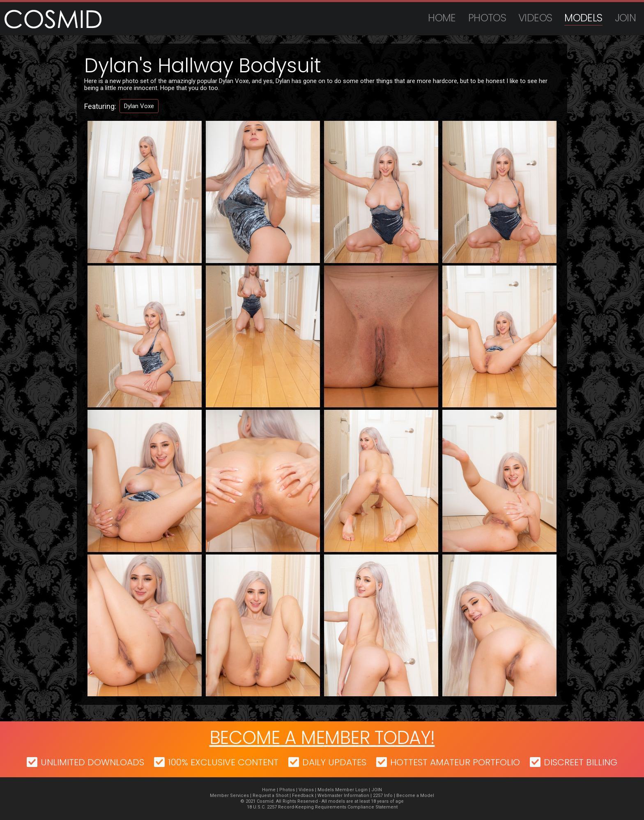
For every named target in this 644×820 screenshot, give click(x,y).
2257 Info (383, 796)
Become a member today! (322, 738)
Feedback (303, 796)
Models (583, 18)
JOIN (626, 18)
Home (442, 18)
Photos (487, 18)
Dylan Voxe (139, 106)
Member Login (351, 790)
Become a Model (415, 796)
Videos (535, 18)
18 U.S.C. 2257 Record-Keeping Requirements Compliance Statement (322, 807)
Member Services (229, 796)
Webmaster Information (343, 796)
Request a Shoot (270, 796)
